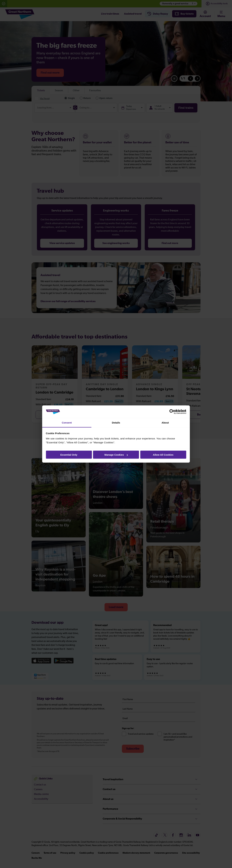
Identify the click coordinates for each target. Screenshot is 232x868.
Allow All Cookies (163, 455)
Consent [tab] (67, 422)
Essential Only (69, 455)
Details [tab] (116, 422)
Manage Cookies (116, 455)
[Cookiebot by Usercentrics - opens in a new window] (172, 412)
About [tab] (165, 422)
